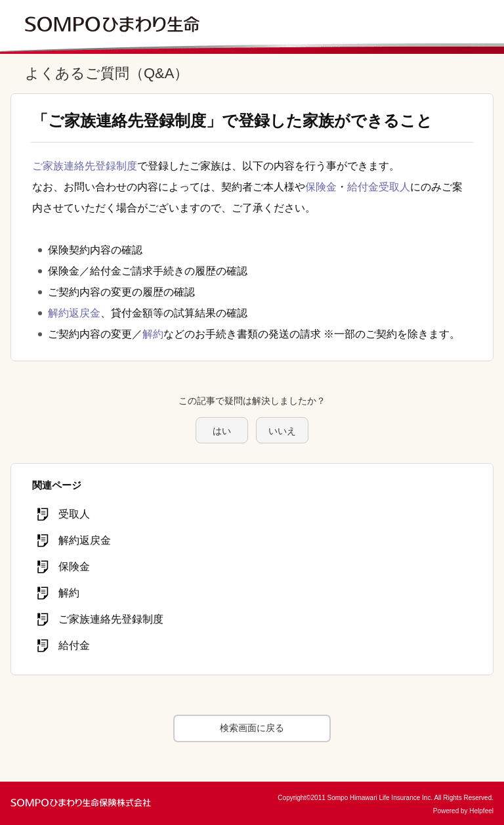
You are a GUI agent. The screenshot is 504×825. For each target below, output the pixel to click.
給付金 (363, 187)
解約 (153, 334)
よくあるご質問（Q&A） (107, 73)
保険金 (321, 187)
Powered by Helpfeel (463, 811)
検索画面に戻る (252, 728)
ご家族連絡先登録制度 (85, 166)
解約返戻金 (74, 313)
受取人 (394, 187)
